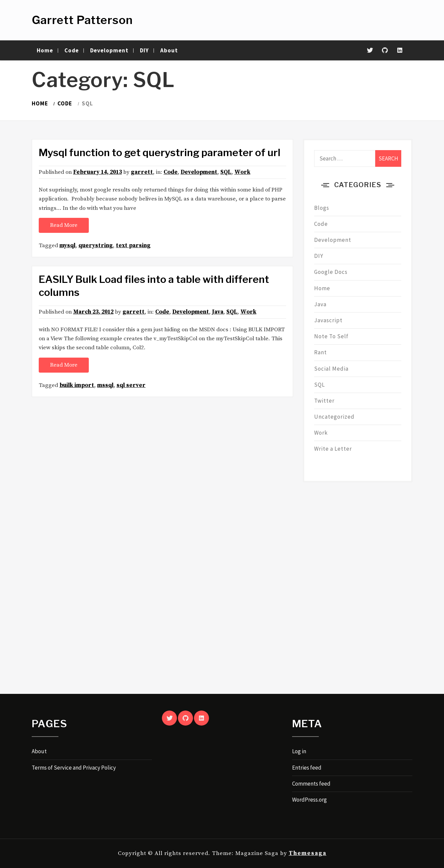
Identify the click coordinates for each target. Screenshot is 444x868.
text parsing (133, 246)
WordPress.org (309, 800)
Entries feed (307, 768)
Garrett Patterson (82, 20)
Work (242, 172)
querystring (96, 246)
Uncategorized (334, 417)
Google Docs (331, 272)
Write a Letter (333, 449)
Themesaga (308, 853)
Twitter (324, 401)
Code (72, 50)
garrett (142, 172)
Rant (320, 352)
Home (45, 50)
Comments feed (311, 784)
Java (218, 312)
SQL (226, 172)
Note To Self (331, 336)
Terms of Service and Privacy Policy (74, 768)
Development (109, 50)
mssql (105, 385)
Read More (64, 225)
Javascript (328, 320)
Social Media (331, 369)
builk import (77, 385)
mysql (67, 246)
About (169, 50)
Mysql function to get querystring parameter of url (160, 152)
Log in (299, 751)
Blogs (322, 208)
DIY (144, 50)
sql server (131, 385)
